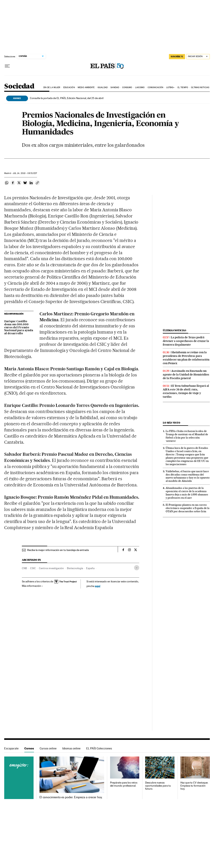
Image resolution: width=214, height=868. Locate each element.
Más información (32, 586)
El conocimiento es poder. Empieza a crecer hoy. (71, 797)
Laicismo (140, 87)
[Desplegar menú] (7, 66)
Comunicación (155, 87)
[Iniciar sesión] (198, 57)
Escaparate (11, 748)
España (90, 568)
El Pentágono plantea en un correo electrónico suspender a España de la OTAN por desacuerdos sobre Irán (188, 508)
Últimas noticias (200, 87)
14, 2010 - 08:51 (25, 173)
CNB (24, 568)
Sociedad (19, 86)
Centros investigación (51, 568)
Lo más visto (171, 423)
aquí (98, 586)
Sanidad (115, 87)
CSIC (33, 568)
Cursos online (48, 748)
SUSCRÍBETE (177, 57)
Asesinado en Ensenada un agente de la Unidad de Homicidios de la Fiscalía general (186, 375)
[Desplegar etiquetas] (137, 568)
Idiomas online (71, 748)
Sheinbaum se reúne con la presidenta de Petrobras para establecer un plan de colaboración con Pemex (186, 358)
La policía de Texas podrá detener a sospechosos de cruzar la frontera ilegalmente (186, 341)
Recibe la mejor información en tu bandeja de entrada (58, 550)
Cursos (29, 748)
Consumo (127, 87)
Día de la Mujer (52, 87)
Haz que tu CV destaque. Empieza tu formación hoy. (194, 786)
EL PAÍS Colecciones (99, 748)
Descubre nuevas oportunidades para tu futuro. (158, 786)
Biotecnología (75, 568)
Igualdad (103, 87)
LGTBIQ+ (170, 87)
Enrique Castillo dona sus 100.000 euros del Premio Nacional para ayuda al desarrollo (19, 328)
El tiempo (183, 87)
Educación (69, 87)
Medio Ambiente (86, 87)
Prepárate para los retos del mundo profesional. (124, 784)
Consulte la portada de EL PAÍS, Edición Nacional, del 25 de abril (67, 98)
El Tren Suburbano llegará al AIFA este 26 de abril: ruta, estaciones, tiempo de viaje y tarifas (186, 391)
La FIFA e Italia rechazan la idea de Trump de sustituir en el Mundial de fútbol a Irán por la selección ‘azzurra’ (187, 436)
